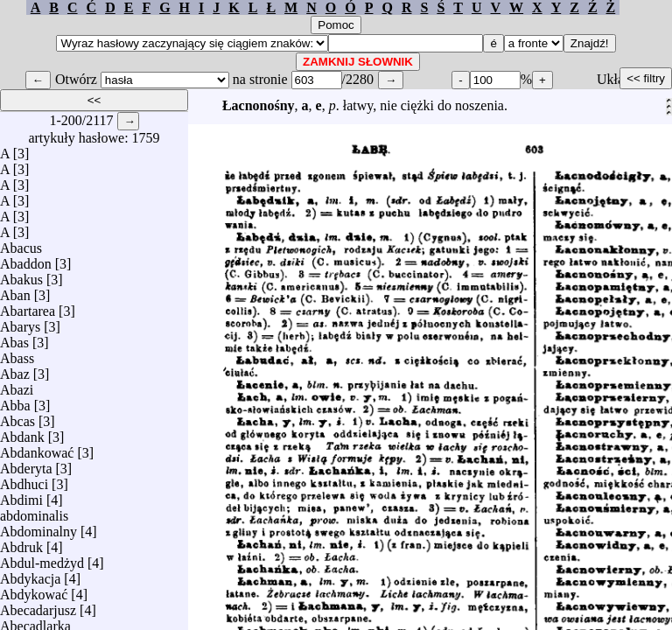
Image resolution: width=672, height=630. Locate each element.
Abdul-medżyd (42, 559)
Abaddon (26, 259)
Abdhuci (24, 480)
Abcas (17, 417)
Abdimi (21, 496)
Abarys (20, 322)
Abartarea (28, 307)
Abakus (21, 275)
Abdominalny (38, 527)
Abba (15, 401)
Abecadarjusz (38, 606)
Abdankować (37, 448)
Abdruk (21, 543)
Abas (14, 338)
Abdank (22, 433)
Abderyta (26, 464)
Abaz (15, 370)
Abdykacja (30, 574)
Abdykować (34, 590)
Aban (15, 291)
